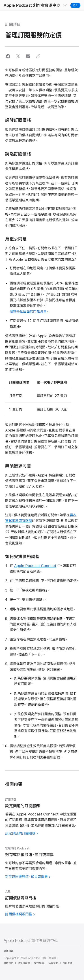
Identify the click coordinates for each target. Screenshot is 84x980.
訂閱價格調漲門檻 (19, 914)
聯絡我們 (9, 963)
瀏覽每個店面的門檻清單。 (29, 311)
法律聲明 (53, 963)
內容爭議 (67, 963)
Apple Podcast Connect (35, 566)
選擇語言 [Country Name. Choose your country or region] (9, 951)
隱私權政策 (24, 963)
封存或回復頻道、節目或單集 (26, 876)
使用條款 (39, 963)
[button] (0, 0)
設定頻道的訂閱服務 (20, 833)
